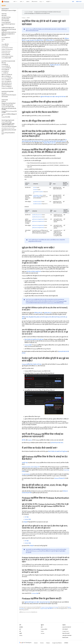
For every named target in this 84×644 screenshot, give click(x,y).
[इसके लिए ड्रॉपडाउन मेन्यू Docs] (44, 2)
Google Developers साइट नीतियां (46, 609)
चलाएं (21, 2)
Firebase (24, 18)
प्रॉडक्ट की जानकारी (66, 633)
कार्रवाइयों (25, 522)
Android (36, 643)
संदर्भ (20, 629)
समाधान (28, 2)
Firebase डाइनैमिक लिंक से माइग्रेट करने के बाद (32, 364)
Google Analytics (26, 474)
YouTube (43, 633)
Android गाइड (28, 519)
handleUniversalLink (37, 202)
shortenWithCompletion (38, 192)
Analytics (30, 440)
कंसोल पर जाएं (79, 2)
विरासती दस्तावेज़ (65, 638)
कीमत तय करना (34, 2)
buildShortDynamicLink (37, 215)
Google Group (65, 631)
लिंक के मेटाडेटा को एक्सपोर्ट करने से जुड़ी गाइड (34, 339)
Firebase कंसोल (28, 345)
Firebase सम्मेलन (44, 629)
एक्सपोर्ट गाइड (25, 463)
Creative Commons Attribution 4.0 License (49, 607)
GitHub (21, 635)
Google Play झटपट (30, 40)
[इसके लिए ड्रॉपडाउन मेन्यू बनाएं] (17, 2)
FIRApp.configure (37, 197)
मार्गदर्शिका (21, 627)
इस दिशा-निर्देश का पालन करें (50, 143)
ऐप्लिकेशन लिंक (37, 313)
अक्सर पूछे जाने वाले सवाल (67, 635)
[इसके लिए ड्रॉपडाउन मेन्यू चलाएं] (24, 2)
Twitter (42, 631)
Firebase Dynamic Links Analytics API (31, 467)
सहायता (4, 6)
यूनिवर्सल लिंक (39, 40)
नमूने (20, 631)
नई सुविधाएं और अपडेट (54, 65)
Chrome (42, 643)
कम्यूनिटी (48, 2)
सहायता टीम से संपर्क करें (67, 627)
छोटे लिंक (24, 440)
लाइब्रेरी (20, 633)
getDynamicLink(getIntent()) (38, 219)
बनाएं (15, 2)
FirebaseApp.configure (38, 195)
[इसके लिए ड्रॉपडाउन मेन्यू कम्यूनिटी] (51, 2)
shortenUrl (35, 190)
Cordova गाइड (35, 593)
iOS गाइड (27, 517)
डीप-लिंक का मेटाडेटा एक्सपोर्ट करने (34, 272)
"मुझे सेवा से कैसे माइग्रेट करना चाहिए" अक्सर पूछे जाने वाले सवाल (53, 97)
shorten (35, 188)
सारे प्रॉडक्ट (66, 643)
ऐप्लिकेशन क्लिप (49, 40)
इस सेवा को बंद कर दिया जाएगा (57, 443)
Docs (41, 2)
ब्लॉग (73, 2)
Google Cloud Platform (57, 643)
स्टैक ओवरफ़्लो (65, 629)
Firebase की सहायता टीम (59, 478)
